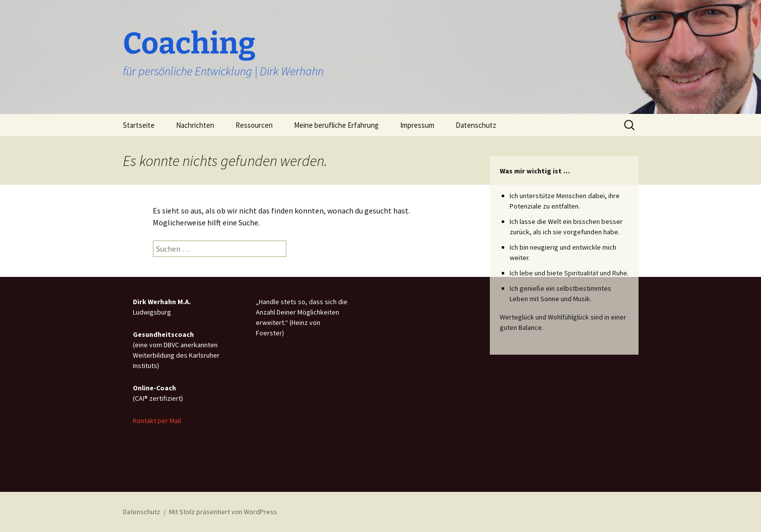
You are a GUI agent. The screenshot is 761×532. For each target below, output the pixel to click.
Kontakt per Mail (157, 421)
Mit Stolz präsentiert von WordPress (223, 512)
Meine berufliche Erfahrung (336, 125)
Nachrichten (195, 125)
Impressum (417, 125)
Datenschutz (476, 125)
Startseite (139, 125)
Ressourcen (254, 125)
